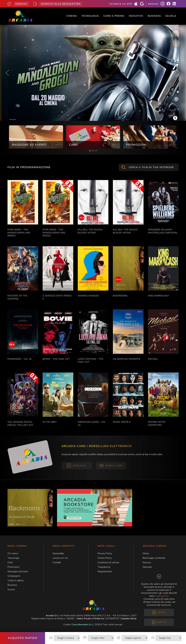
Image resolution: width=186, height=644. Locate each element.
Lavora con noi (60, 558)
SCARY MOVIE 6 (122, 422)
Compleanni (14, 576)
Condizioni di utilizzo (108, 562)
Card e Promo (114, 16)
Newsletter (58, 553)
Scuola (171, 16)
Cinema (72, 16)
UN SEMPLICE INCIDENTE (127, 359)
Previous (8, 73)
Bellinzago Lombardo (154, 558)
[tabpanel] (36, 137)
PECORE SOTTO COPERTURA (157, 424)
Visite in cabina (15, 580)
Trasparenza (104, 567)
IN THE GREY (50, 422)
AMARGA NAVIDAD (88, 296)
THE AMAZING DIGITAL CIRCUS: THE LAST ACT (20, 424)
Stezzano (147, 567)
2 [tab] (93, 151)
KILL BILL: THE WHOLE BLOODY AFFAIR (90, 231)
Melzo (146, 553)
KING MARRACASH (158, 296)
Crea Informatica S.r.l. (83, 624)
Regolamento (105, 571)
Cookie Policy (105, 558)
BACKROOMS (120, 296)
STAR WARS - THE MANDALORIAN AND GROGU (19, 233)
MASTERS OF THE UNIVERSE (17, 297)
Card (10, 562)
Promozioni (14, 567)
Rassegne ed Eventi (18, 571)
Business (154, 16)
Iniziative (136, 16)
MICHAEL (153, 359)
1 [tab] (90, 151)
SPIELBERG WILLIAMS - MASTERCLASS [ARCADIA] (163, 231)
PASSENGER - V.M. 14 (20, 359)
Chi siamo (13, 553)
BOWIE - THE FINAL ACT (56, 359)
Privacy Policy (105, 553)
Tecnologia (90, 16)
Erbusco (147, 562)
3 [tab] (96, 151)
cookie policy (162, 596)
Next (178, 73)
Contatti (57, 562)
